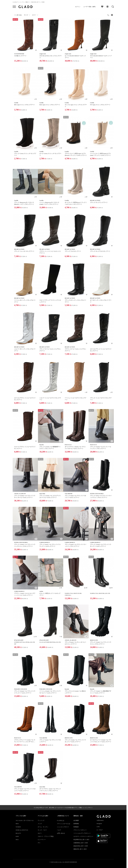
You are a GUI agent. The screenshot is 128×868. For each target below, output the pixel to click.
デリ (39, 843)
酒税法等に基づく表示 (80, 849)
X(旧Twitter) (100, 820)
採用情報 (76, 824)
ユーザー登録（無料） (90, 7)
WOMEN (18, 827)
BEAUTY (18, 833)
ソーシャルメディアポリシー (82, 833)
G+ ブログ (100, 830)
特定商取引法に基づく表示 (81, 840)
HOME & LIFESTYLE (22, 830)
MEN (17, 824)
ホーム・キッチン (43, 827)
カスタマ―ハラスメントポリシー (83, 836)
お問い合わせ (61, 833)
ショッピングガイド (63, 827)
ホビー (40, 833)
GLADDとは (61, 820)
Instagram (99, 823)
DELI (17, 840)
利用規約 (76, 827)
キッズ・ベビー (42, 830)
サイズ (26, 15)
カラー (34, 15)
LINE (98, 827)
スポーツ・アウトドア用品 (46, 836)
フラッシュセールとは (64, 824)
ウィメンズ (41, 820)
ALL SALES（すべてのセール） (25, 820)
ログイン (78, 7)
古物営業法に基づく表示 (81, 843)
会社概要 (76, 820)
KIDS (17, 836)
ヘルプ (59, 830)
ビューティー (42, 840)
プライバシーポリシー (80, 830)
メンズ (40, 824)
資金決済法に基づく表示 (81, 846)
